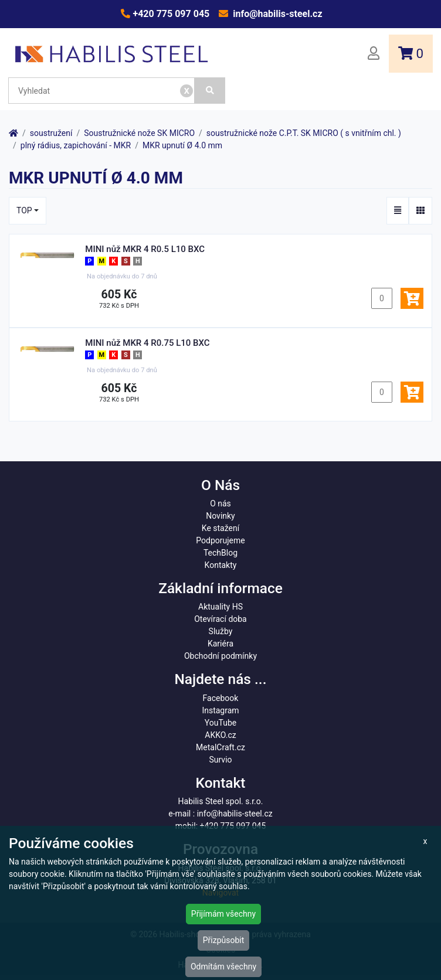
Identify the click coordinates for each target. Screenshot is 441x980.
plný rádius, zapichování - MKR (76, 145)
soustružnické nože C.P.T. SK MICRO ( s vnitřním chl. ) (304, 133)
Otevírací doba (220, 619)
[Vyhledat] (210, 91)
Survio (220, 760)
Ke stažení (220, 528)
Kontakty (221, 565)
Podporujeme (220, 540)
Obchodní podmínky (220, 656)
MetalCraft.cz (220, 747)
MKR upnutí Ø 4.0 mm (182, 145)
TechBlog (220, 553)
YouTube (220, 723)
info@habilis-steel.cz (276, 14)
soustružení (51, 133)
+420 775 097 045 (170, 14)
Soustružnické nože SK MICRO (139, 133)
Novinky (220, 516)
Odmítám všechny (223, 967)
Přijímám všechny (223, 914)
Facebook (221, 698)
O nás (220, 503)
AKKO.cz (220, 735)
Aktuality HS (220, 607)
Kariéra (220, 644)
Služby (221, 631)
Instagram (220, 710)
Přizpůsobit (224, 940)
